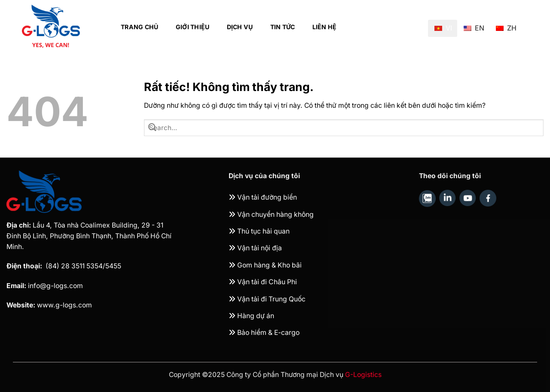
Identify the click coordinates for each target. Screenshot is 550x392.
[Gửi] (152, 128)
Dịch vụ (240, 27)
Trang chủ (140, 27)
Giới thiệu (193, 27)
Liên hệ (325, 27)
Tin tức (283, 27)
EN (474, 25)
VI (443, 28)
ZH (506, 25)
